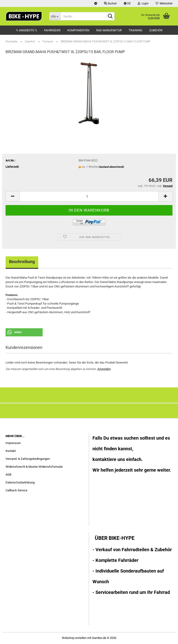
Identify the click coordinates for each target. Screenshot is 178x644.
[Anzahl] (89, 196)
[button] (127, 3)
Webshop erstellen (74, 638)
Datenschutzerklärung (20, 482)
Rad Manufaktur (109, 30)
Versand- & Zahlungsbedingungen (28, 459)
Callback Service (16, 490)
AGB (8, 475)
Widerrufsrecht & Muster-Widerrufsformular (34, 467)
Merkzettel (164, 3)
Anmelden (104, 369)
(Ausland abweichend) (111, 167)
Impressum (13, 443)
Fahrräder (52, 30)
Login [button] (143, 3)
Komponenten (78, 30)
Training (135, 30)
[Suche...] (55, 16)
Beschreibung (22, 262)
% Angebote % (27, 30)
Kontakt (11, 451)
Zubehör (156, 30)
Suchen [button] (110, 3)
